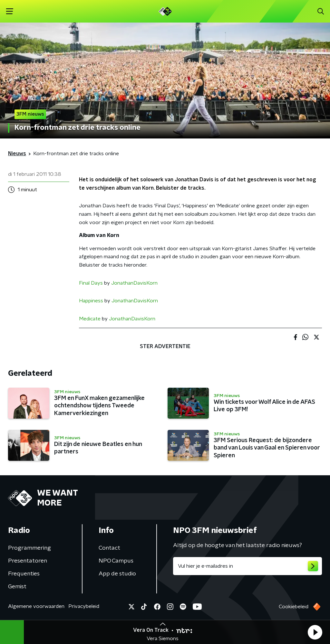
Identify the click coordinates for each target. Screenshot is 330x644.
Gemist (17, 587)
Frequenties (24, 574)
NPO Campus (116, 561)
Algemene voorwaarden (36, 606)
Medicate (90, 319)
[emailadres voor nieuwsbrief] (247, 566)
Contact (109, 548)
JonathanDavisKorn (134, 283)
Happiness (91, 301)
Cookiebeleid (294, 607)
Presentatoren (28, 561)
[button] (315, 632)
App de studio (117, 574)
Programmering (29, 548)
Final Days (91, 283)
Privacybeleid (84, 606)
